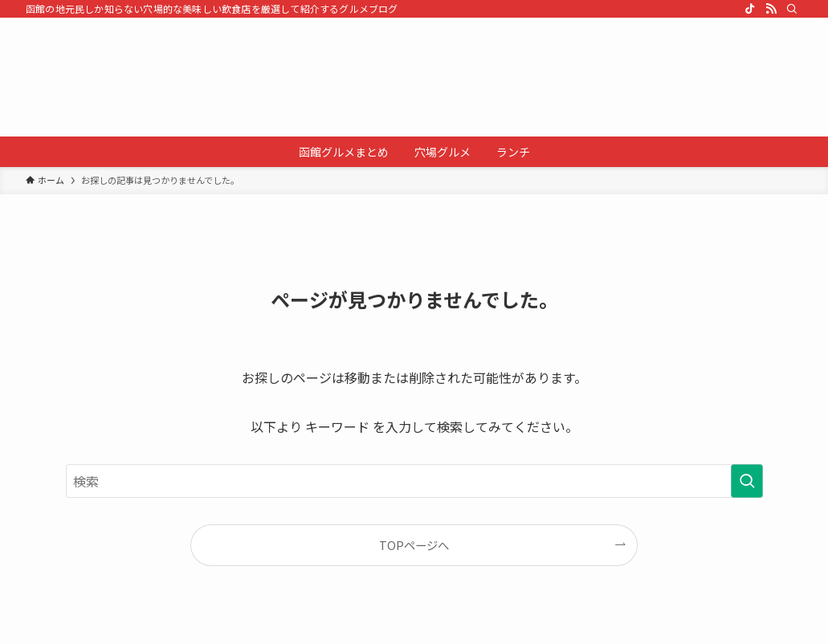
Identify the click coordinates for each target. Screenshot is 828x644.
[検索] (792, 9)
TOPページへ (414, 545)
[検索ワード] (414, 481)
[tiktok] (750, 9)
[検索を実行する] (747, 481)
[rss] (771, 9)
